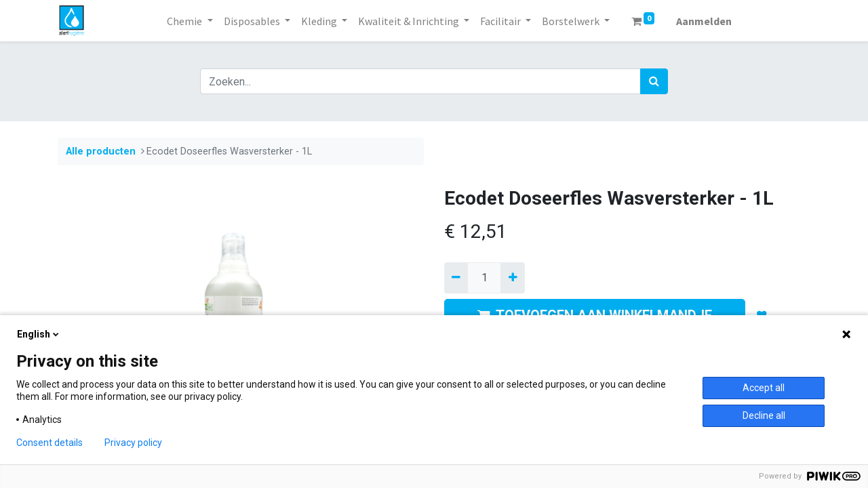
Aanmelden (704, 21)
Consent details (50, 443)
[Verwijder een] (456, 278)
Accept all (764, 388)
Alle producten (101, 151)
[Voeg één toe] (512, 278)
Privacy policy (133, 443)
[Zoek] (654, 81)
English (39, 334)
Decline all (764, 415)
